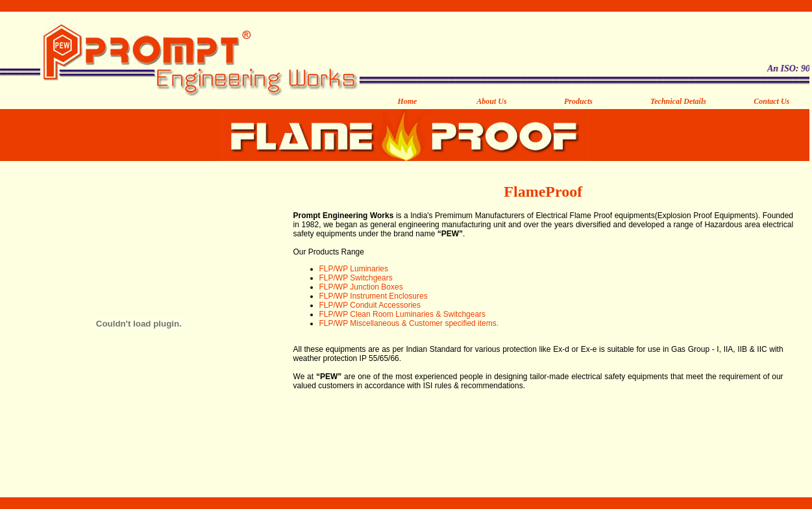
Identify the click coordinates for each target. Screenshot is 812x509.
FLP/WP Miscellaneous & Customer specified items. (409, 323)
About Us (491, 101)
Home (407, 101)
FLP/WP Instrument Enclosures (374, 296)
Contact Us (771, 101)
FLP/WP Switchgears (356, 278)
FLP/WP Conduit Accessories (370, 305)
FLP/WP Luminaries (354, 269)
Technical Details (678, 101)
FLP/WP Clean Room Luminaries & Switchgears (403, 314)
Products (578, 101)
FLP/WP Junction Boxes (361, 287)
